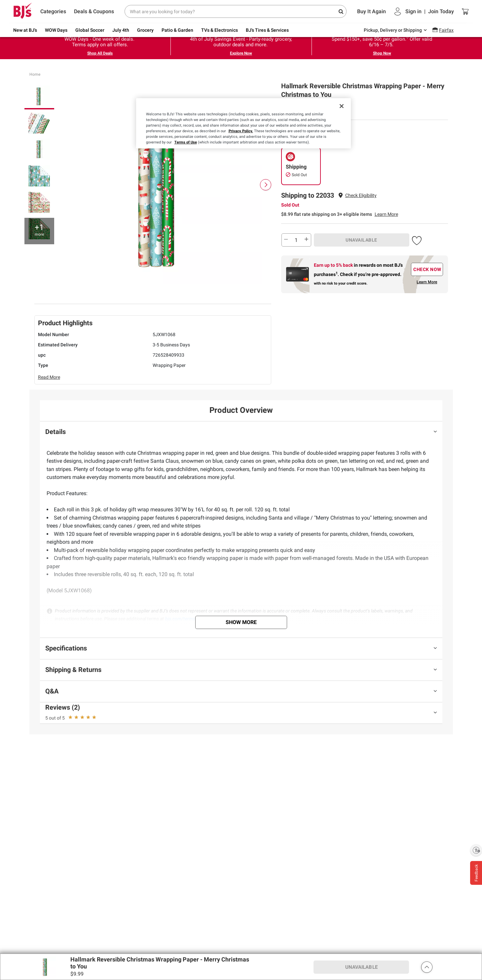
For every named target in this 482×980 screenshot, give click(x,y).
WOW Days (56, 30)
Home (35, 74)
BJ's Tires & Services (267, 30)
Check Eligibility (361, 195)
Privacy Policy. (241, 131)
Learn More (386, 214)
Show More (241, 622)
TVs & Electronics (220, 30)
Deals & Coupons (94, 11)
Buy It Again (371, 11)
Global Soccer (90, 30)
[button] (361, 196)
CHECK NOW (427, 269)
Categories (53, 11)
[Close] (342, 106)
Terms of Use (186, 142)
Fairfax (446, 30)
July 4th (121, 30)
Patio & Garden (177, 30)
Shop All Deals (100, 53)
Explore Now (241, 53)
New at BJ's (25, 30)
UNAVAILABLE (361, 240)
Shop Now (382, 53)
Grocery (145, 30)
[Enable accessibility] (476, 850)
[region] (243, 123)
